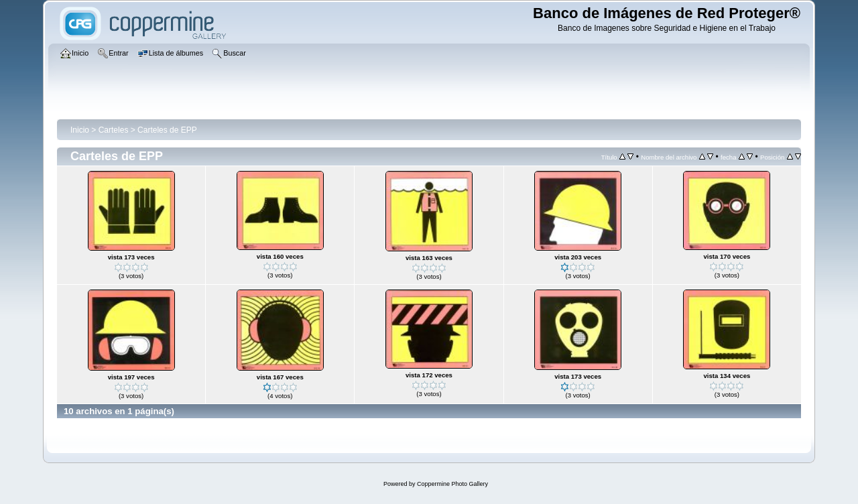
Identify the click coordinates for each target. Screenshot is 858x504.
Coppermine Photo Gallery (452, 484)
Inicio (80, 130)
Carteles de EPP (167, 130)
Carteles (114, 130)
